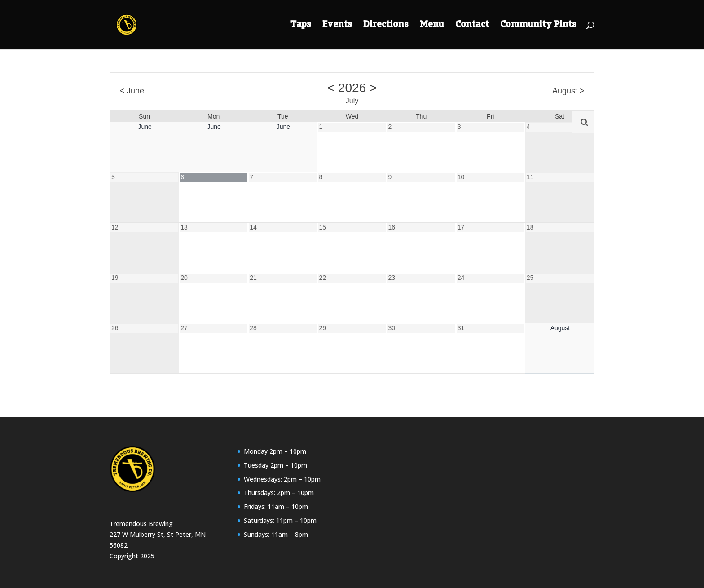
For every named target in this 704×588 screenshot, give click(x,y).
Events (337, 25)
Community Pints (538, 25)
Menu (432, 25)
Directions (386, 25)
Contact (472, 25)
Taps (301, 25)
